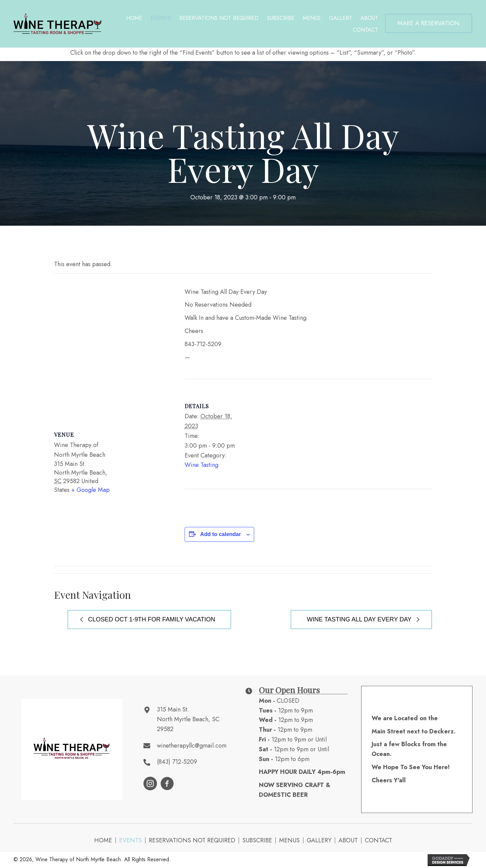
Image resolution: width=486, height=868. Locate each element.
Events (130, 840)
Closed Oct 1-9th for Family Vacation (151, 619)
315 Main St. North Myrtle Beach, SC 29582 (188, 719)
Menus (289, 840)
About (348, 840)
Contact (379, 840)
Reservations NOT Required (192, 840)
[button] (429, 23)
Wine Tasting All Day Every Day (360, 619)
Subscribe (257, 840)
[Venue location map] (113, 346)
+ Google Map (90, 490)
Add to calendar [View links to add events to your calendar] (221, 534)
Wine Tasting (201, 465)
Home (103, 840)
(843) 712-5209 (177, 762)
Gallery (319, 840)
